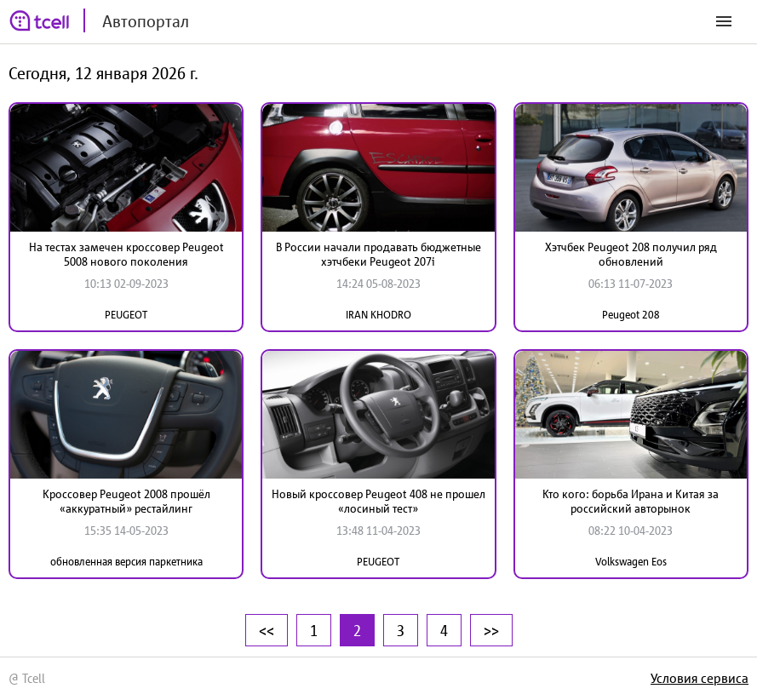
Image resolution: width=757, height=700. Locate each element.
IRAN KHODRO (378, 315)
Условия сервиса (700, 678)
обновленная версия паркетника (126, 562)
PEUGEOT (126, 315)
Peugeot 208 (631, 315)
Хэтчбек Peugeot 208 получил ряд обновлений (631, 254)
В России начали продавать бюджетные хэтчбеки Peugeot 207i (378, 254)
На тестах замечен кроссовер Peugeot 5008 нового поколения (126, 254)
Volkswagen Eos (631, 562)
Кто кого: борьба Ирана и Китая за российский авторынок (631, 501)
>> (491, 630)
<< (267, 630)
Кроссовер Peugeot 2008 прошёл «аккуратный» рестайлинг (126, 501)
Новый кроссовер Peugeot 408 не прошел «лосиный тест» (378, 501)
